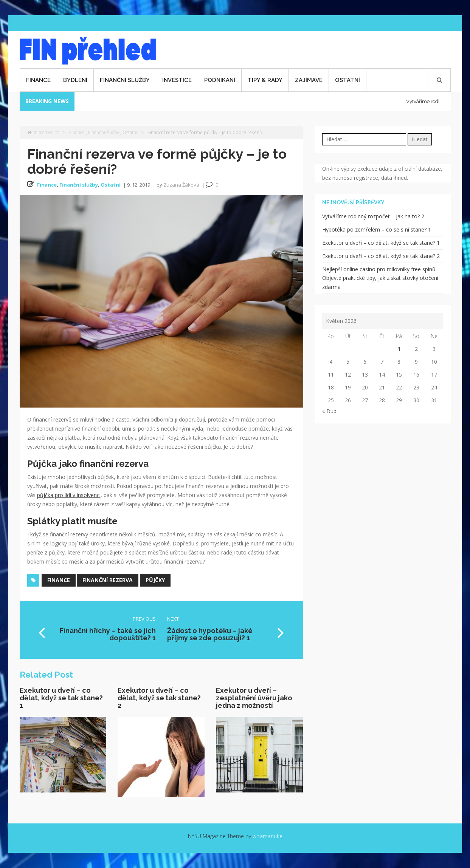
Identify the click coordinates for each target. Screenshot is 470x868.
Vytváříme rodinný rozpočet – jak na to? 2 (373, 216)
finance (59, 580)
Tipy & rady (265, 80)
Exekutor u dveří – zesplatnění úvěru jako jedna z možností (254, 698)
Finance (38, 80)
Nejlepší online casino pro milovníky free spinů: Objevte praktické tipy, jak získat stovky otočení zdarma (380, 278)
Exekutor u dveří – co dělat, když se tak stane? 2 (159, 698)
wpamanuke (268, 836)
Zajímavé (309, 80)
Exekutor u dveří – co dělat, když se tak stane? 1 (61, 698)
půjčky (155, 580)
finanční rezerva (108, 580)
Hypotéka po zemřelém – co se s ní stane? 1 (377, 229)
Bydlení (75, 80)
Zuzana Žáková (181, 185)
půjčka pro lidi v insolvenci (69, 495)
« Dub (329, 411)
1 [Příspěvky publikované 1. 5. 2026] (399, 349)
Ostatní (347, 80)
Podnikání (220, 80)
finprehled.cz (43, 132)
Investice (177, 80)
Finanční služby (125, 80)
